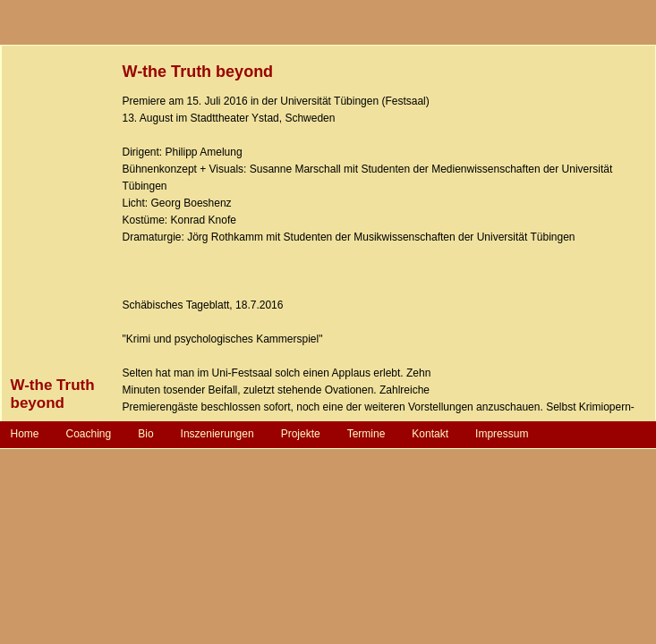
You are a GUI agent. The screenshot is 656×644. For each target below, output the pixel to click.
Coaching (89, 434)
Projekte (301, 434)
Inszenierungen (217, 434)
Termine (366, 434)
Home (25, 434)
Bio (145, 434)
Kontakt (430, 434)
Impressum (502, 434)
